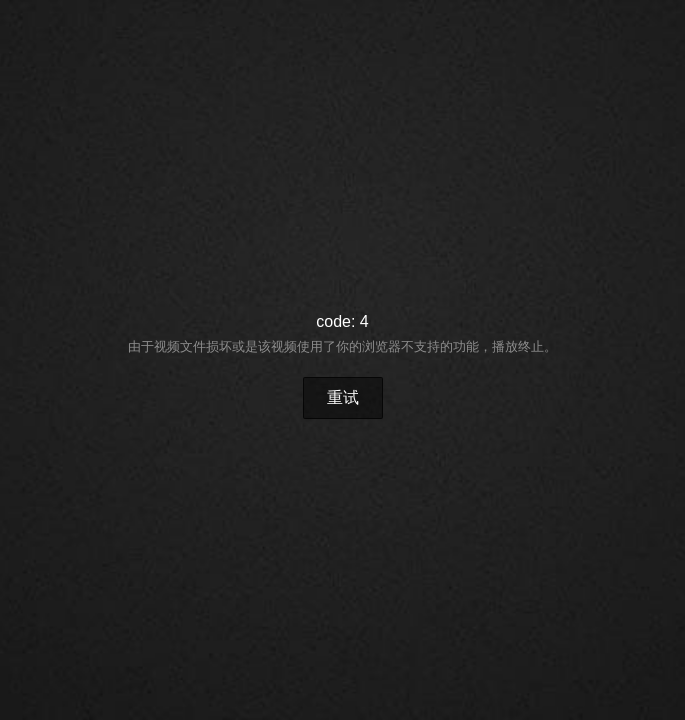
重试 (343, 397)
